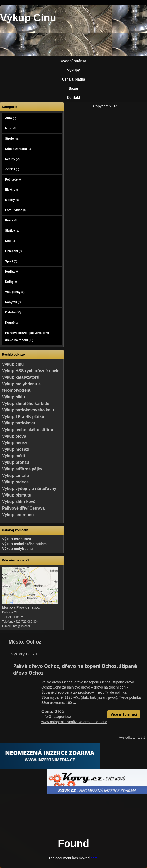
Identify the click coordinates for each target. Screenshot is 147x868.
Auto (11, 118)
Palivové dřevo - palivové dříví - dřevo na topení (28, 336)
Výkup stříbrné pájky (22, 469)
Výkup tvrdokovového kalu (28, 410)
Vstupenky (15, 292)
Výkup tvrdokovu (19, 423)
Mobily (12, 200)
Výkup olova (14, 436)
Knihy (11, 282)
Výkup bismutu (17, 495)
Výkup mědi (14, 456)
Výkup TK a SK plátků (23, 417)
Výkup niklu (14, 397)
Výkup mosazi (16, 449)
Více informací (124, 714)
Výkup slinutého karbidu (26, 404)
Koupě (12, 323)
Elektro (12, 190)
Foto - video (16, 210)
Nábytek (13, 302)
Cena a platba (73, 79)
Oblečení (14, 251)
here (94, 858)
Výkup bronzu (16, 462)
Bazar (73, 88)
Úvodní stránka (73, 61)
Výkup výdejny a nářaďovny (29, 488)
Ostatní (13, 312)
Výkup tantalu (15, 475)
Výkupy (73, 70)
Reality (13, 159)
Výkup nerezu (15, 443)
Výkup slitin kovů (19, 501)
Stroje (12, 139)
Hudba (12, 272)
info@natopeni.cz (56, 717)
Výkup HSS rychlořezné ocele (31, 371)
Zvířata (12, 169)
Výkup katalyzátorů (21, 377)
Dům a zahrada (18, 149)
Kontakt (73, 98)
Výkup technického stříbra (28, 430)
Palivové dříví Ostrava (23, 508)
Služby (13, 231)
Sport (11, 261)
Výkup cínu (13, 364)
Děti (10, 241)
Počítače (13, 179)
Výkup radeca (15, 482)
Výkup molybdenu (17, 549)
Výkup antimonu (18, 515)
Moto (11, 128)
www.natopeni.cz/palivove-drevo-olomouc (74, 722)
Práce (11, 220)
